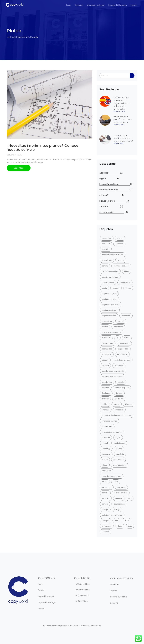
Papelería (110, 195)
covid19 (121, 321)
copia (104, 288)
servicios (106, 498)
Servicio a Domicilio (119, 597)
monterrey (106, 449)
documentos (124, 343)
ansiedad (106, 244)
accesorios (107, 238)
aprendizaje (107, 260)
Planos (105, 460)
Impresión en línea (46, 596)
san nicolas (107, 487)
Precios (113, 591)
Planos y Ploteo (113, 201)
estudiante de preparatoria (113, 371)
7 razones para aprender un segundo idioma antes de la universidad (122, 103)
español (105, 366)
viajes (120, 526)
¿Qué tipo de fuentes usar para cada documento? (123, 138)
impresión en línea (109, 421)
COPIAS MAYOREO (121, 578)
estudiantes (107, 382)
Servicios (79, 5)
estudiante (119, 366)
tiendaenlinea (119, 504)
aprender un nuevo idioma (113, 255)
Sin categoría (112, 212)
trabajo (117, 509)
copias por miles (109, 316)
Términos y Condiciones (90, 626)
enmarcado (107, 354)
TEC (130, 498)
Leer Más (19, 168)
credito (105, 327)
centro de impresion (110, 271)
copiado (116, 288)
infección (106, 437)
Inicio (69, 5)
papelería (120, 454)
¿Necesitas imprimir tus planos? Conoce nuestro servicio (42, 148)
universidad (107, 526)
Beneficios (115, 584)
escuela (105, 360)
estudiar (121, 382)
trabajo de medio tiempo (112, 515)
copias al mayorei (109, 293)
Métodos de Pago (114, 190)
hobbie (105, 404)
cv (117, 338)
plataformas (118, 460)
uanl (116, 521)
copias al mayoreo (110, 299)
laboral (105, 443)
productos (106, 471)
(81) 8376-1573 (82, 595)
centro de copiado (121, 266)
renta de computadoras (112, 476)
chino (127, 271)
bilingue (121, 260)
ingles (118, 437)
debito (127, 338)
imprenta (106, 410)
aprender (106, 249)
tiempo (105, 504)
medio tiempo (119, 443)
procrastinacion (120, 465)
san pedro (121, 487)
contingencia (125, 282)
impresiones (107, 426)
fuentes (119, 393)
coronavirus (107, 321)
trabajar (105, 509)
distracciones (108, 343)
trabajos (105, 521)
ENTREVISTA (122, 354)
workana (106, 532)
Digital (108, 179)
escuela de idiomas (122, 360)
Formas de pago (122, 388)
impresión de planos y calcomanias (117, 415)
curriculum (106, 338)
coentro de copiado (110, 277)
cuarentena (118, 327)
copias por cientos (110, 310)
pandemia (106, 454)
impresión (119, 410)
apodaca (119, 244)
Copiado (110, 173)
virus (130, 526)
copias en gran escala (111, 305)
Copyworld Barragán (117, 5)
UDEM (127, 521)
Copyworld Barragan (47, 603)
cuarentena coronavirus (112, 332)
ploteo (105, 465)
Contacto (114, 603)
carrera (105, 266)
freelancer (106, 393)
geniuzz (105, 399)
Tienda (133, 5)
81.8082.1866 (82, 601)
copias (128, 288)
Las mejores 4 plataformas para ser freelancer (123, 119)
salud (116, 482)
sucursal (119, 498)
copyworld (126, 316)
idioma (117, 404)
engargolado (123, 349)
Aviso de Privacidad (70, 626)
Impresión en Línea (96, 5)
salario (105, 482)
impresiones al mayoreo (112, 432)
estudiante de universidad (113, 377)
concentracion (108, 282)
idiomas (129, 404)
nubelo (119, 449)
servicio (105, 493)
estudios (106, 388)
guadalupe (119, 399)
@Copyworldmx (83, 584)
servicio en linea (121, 493)
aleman (120, 238)
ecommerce (107, 349)
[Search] (132, 76)
